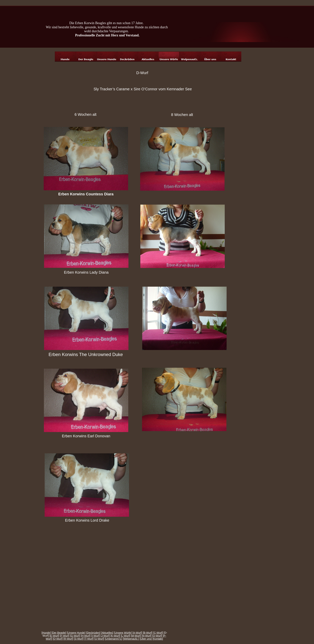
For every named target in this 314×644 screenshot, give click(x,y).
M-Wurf (136, 636)
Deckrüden (93, 633)
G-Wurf (75, 636)
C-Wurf (158, 633)
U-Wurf (99, 639)
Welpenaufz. (131, 639)
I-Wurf (95, 636)
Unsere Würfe (123, 633)
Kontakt (158, 639)
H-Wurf (86, 636)
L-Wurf (125, 636)
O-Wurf (157, 636)
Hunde (46, 633)
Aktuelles (107, 633)
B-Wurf (148, 633)
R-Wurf (68, 639)
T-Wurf (89, 639)
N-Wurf (147, 636)
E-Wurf (54, 636)
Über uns (146, 639)
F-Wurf (65, 636)
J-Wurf (105, 636)
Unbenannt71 (113, 639)
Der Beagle (59, 633)
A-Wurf (137, 633)
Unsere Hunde (76, 633)
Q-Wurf (58, 639)
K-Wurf (115, 636)
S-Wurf (79, 639)
